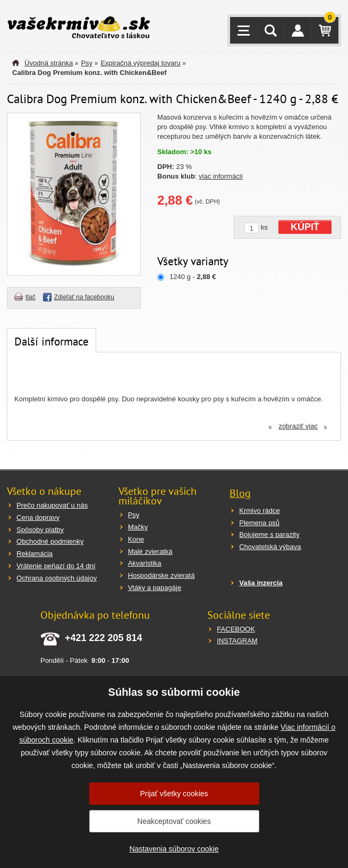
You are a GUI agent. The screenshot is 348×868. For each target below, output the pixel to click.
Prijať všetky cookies (174, 794)
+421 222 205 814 (104, 638)
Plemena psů (259, 523)
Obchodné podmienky (50, 541)
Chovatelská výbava (270, 547)
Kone (136, 539)
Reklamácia (35, 554)
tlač (31, 297)
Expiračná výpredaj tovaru (140, 63)
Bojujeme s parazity (269, 534)
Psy (87, 63)
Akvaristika (145, 563)
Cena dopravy (38, 517)
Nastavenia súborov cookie (174, 849)
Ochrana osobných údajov (57, 578)
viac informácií (221, 176)
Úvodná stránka (49, 63)
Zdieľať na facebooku (84, 297)
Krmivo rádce (260, 511)
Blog (240, 493)
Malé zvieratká (150, 551)
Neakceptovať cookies (174, 821)
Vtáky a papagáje (155, 588)
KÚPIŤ (305, 227)
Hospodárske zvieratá (162, 575)
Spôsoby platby (40, 530)
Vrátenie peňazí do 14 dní (56, 566)
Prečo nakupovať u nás (52, 505)
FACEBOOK (236, 629)
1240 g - (193, 277)
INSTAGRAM (237, 641)
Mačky (138, 527)
